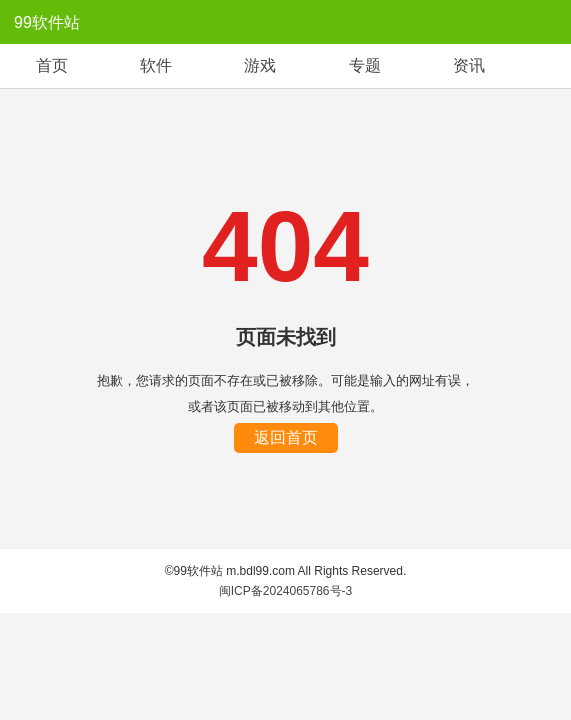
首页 (52, 65)
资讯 (469, 65)
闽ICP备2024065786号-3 (285, 591)
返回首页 (286, 437)
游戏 (260, 65)
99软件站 (47, 22)
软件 (156, 65)
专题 (365, 65)
